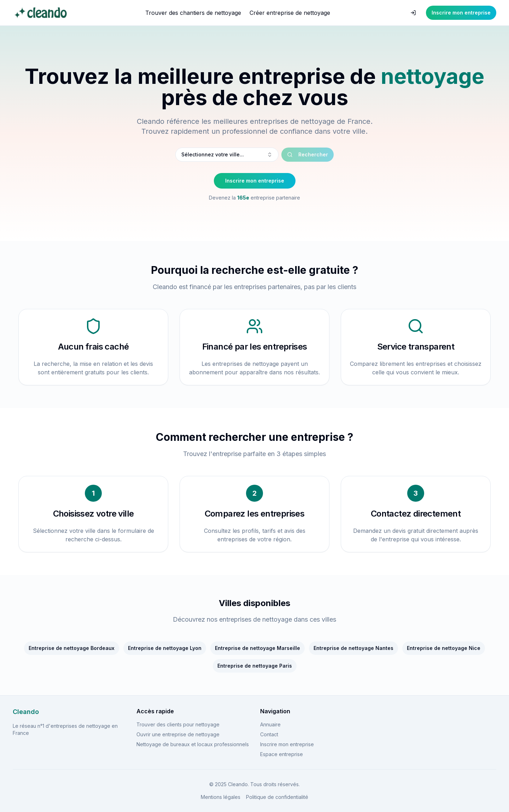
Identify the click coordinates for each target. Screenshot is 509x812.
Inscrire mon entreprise (461, 13)
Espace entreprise (282, 754)
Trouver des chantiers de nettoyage (193, 13)
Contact (269, 734)
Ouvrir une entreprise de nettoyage (178, 734)
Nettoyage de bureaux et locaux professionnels (193, 744)
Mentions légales (221, 797)
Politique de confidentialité (277, 797)
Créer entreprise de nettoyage (290, 13)
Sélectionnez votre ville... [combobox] (227, 154)
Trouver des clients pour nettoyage (178, 724)
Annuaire (270, 724)
